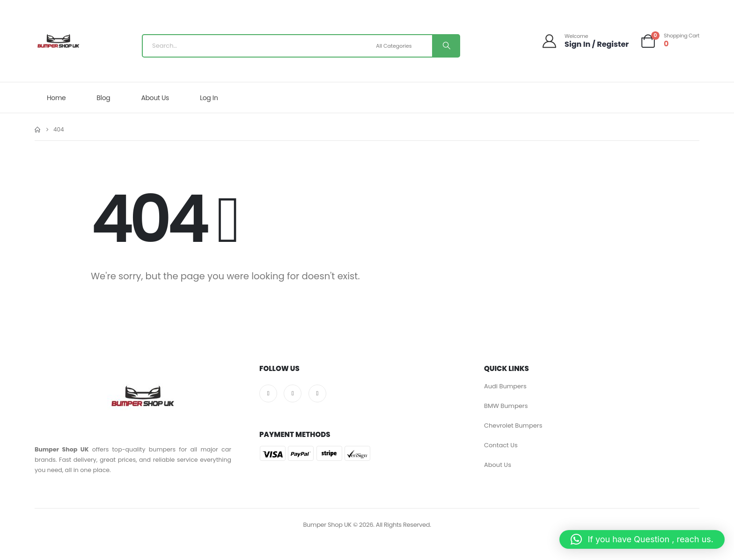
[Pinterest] (317, 393)
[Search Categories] (403, 46)
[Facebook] (268, 393)
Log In (209, 98)
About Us (155, 98)
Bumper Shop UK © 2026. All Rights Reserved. (367, 525)
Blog (103, 98)
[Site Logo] (58, 44)
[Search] (446, 46)
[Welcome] (585, 41)
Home (56, 98)
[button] (642, 539)
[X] (293, 393)
